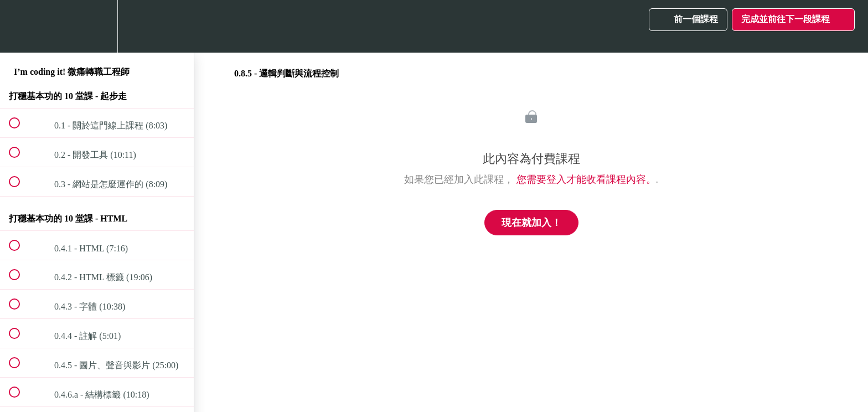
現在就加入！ (531, 223)
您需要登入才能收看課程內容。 (586, 179)
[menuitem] (97, 26)
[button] (20, 26)
